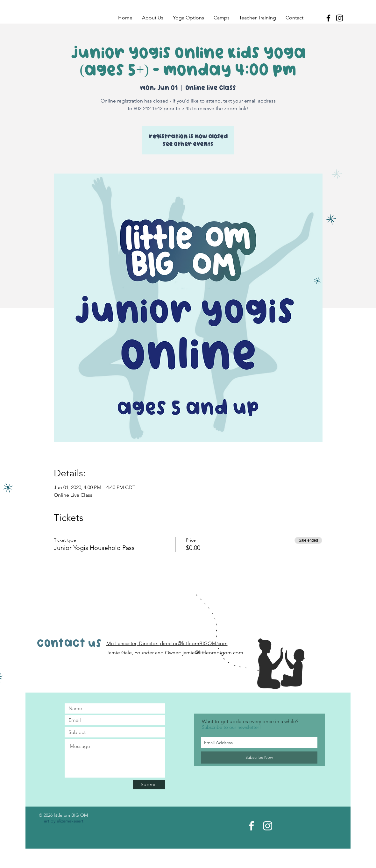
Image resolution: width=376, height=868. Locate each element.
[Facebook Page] (251, 826)
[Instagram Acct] (268, 826)
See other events (188, 144)
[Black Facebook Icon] (328, 18)
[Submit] (149, 785)
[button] (153, 18)
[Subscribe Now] (259, 758)
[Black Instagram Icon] (340, 18)
